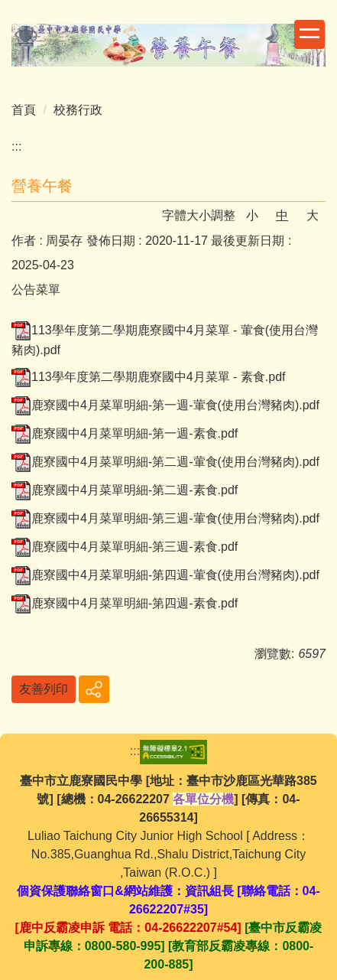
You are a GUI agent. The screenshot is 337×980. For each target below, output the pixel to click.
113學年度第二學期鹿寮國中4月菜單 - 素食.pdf (149, 377)
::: (16, 147)
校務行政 (78, 110)
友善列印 (44, 689)
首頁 (24, 110)
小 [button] (252, 215)
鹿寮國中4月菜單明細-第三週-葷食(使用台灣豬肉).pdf (165, 518)
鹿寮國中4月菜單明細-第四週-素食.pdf (125, 603)
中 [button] (282, 215)
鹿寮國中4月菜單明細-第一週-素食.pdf (125, 433)
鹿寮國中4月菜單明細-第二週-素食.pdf (125, 490)
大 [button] (313, 215)
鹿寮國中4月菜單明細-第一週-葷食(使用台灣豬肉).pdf (165, 405)
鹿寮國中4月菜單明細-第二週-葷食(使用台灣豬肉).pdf (165, 462)
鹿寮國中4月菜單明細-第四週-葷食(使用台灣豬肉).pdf (165, 575)
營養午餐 (42, 186)
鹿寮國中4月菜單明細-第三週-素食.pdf (125, 547)
